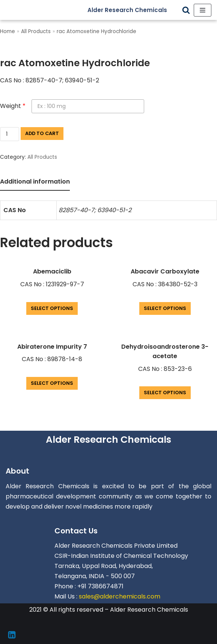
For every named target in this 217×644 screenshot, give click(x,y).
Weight (13, 106)
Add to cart (42, 133)
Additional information (35, 182)
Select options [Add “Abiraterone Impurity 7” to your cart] (52, 383)
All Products (36, 31)
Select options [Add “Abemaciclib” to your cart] (52, 308)
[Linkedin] (12, 635)
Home (8, 31)
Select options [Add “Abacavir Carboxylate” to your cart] (165, 308)
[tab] (35, 182)
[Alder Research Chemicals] (133, 10)
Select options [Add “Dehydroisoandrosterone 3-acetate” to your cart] (165, 393)
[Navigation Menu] (203, 10)
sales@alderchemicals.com (120, 596)
